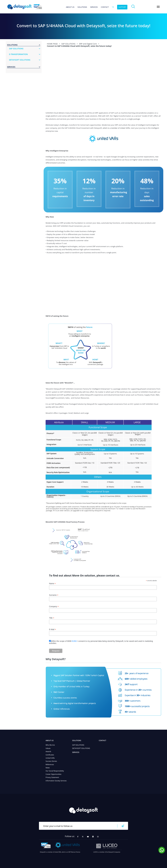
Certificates (50, 755)
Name (52, 584)
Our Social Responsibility (55, 771)
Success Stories (51, 761)
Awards (48, 752)
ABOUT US (70, 7)
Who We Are (50, 745)
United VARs (50, 758)
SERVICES (94, 7)
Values (48, 748)
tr (113, 7)
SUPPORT (122, 7)
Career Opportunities (54, 774)
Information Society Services (56, 781)
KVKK (74, 641)
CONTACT (105, 7)
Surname (54, 595)
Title (52, 618)
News (48, 768)
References (50, 765)
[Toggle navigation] (158, 7)
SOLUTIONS (82, 7)
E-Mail (53, 629)
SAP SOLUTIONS (78, 745)
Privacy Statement (52, 777)
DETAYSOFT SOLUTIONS (81, 748)
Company (54, 607)
